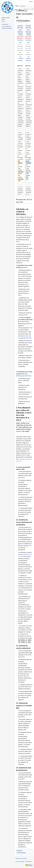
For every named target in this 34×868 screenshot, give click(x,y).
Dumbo (24, 267)
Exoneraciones (28, 862)
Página (17, 6)
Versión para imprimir (7, 28)
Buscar (3, 19)
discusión (20, 38)
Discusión (22, 6)
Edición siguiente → (28, 60)
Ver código (15, 10)
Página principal (6, 18)
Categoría (19, 851)
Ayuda (3, 21)
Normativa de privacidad (21, 858)
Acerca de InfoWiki (20, 862)
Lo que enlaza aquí (6, 27)
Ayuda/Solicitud (21, 853)
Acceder (31, 2)
